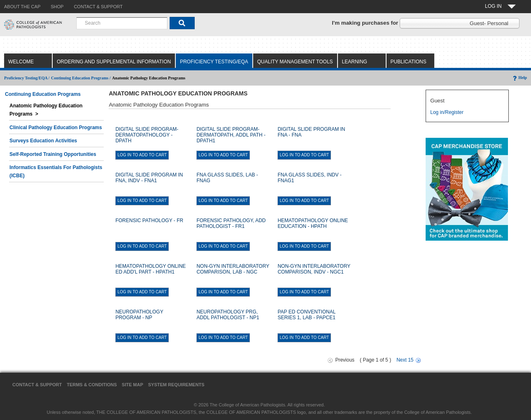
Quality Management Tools (295, 62)
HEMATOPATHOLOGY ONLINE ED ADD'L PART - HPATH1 (150, 269)
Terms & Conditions (92, 385)
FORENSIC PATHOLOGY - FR (149, 220)
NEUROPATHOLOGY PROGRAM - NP (139, 315)
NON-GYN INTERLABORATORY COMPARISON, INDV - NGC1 (314, 269)
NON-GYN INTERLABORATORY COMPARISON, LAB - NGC (233, 269)
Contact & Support (37, 385)
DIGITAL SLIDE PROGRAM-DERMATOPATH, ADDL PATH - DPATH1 (231, 135)
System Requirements (176, 385)
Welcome (21, 62)
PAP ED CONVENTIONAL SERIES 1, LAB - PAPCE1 (306, 315)
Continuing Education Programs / (81, 78)
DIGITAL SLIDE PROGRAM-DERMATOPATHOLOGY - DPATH (147, 135)
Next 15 (405, 360)
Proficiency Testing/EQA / (27, 78)
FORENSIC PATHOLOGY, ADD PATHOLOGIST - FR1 (231, 223)
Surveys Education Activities (43, 141)
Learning (355, 62)
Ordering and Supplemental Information (114, 62)
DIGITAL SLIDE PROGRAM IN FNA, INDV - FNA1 (149, 178)
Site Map (133, 385)
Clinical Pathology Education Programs (56, 128)
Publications (409, 62)
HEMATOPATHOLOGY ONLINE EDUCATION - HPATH (313, 223)
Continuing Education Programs (43, 94)
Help (519, 78)
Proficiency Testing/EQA (214, 62)
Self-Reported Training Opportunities (53, 154)
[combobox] (122, 23)
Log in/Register (447, 112)
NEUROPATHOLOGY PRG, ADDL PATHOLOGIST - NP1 (228, 315)
